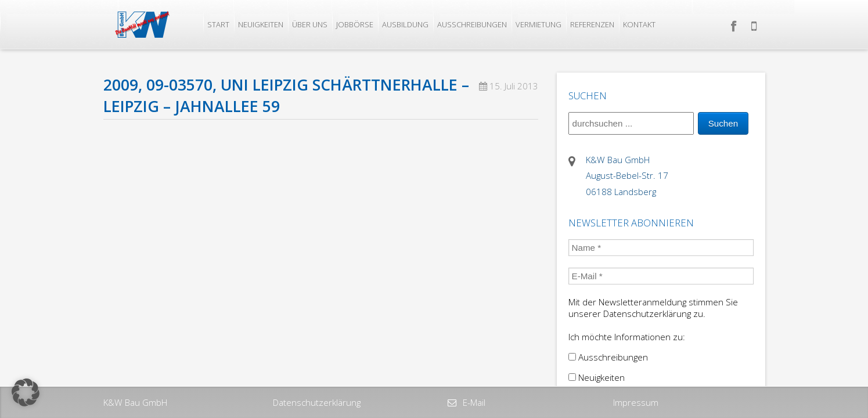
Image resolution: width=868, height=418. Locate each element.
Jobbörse (355, 24)
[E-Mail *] (661, 276)
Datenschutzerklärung (317, 402)
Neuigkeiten (261, 24)
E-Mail (473, 402)
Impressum (636, 402)
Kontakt (639, 24)
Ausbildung (405, 24)
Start (218, 24)
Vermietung (539, 24)
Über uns (310, 24)
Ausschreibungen (472, 24)
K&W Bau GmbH (135, 402)
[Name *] (661, 248)
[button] (26, 392)
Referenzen (592, 24)
